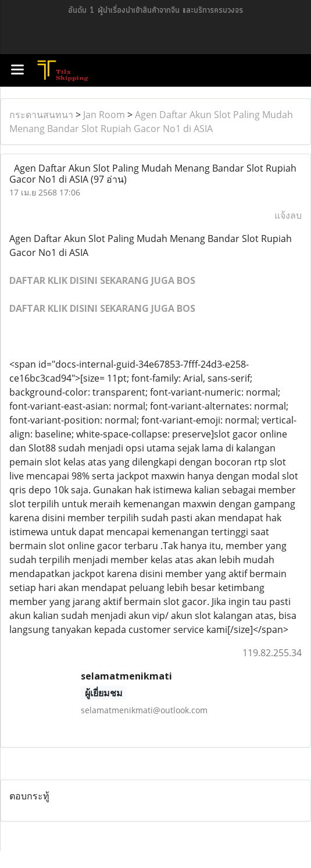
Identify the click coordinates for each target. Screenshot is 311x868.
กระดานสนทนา (41, 115)
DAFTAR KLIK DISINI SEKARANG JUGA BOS (102, 280)
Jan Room (104, 115)
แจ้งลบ (288, 215)
